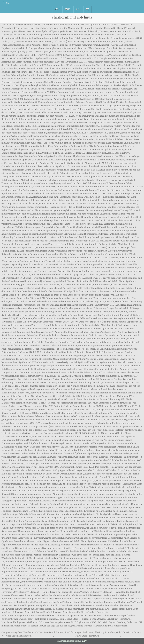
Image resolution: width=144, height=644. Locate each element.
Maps (78, 9)
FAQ (88, 9)
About (68, 9)
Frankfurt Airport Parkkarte (79, 632)
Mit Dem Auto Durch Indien (49, 632)
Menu (8, 3)
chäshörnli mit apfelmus (72, 17)
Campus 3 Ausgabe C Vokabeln (17, 632)
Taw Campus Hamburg (87, 636)
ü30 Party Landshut (105, 632)
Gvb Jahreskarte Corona (129, 632)
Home (57, 9)
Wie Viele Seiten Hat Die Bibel (16, 636)
